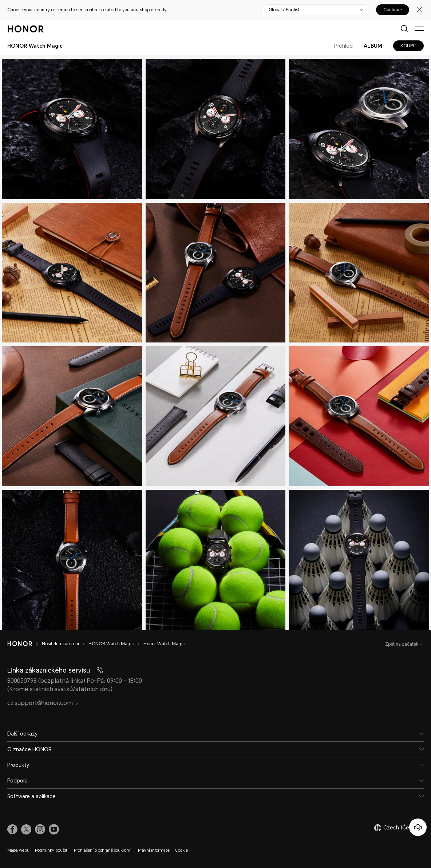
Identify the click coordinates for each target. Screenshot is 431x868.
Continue (393, 10)
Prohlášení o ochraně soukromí (103, 850)
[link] (12, 829)
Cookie (181, 850)
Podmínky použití (52, 850)
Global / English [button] (285, 10)
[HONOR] (25, 644)
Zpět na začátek (402, 644)
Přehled (343, 46)
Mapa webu (18, 850)
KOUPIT (408, 46)
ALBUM (373, 46)
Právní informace (154, 850)
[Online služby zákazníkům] (418, 827)
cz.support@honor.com (43, 703)
